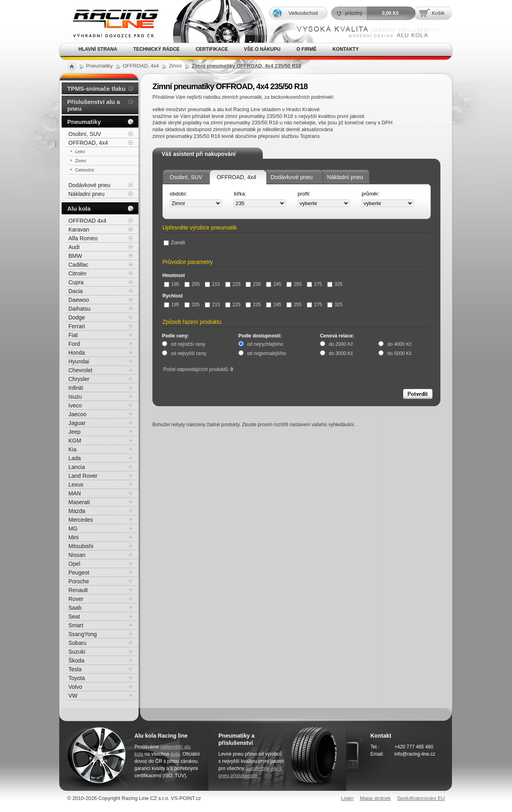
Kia (72, 449)
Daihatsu (79, 309)
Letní (80, 152)
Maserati (79, 502)
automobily (257, 768)
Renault (78, 590)
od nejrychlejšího (265, 344)
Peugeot (79, 573)
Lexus (76, 485)
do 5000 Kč (399, 353)
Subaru (77, 643)
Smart (76, 625)
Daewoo (79, 300)
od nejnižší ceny (188, 344)
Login (347, 798)
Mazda (77, 511)
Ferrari (77, 326)
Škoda (76, 660)
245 (274, 284)
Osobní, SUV (186, 177)
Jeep (74, 432)
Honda (77, 353)
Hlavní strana (98, 49)
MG (73, 529)
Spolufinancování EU (421, 798)
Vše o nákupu (262, 49)
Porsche (79, 581)
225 (233, 284)
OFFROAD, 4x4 (237, 177)
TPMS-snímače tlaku (96, 89)
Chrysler (79, 379)
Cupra (76, 282)
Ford (74, 344)
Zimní (81, 161)
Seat (74, 616)
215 (212, 284)
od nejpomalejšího (267, 353)
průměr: (371, 194)
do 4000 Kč (399, 344)
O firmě (306, 49)
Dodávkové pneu (292, 177)
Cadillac (78, 265)
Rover (76, 599)
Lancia (77, 467)
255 (294, 284)
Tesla (75, 669)
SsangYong (83, 634)
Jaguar (77, 423)
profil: (304, 194)
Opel (74, 564)
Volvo (75, 687)
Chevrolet (80, 370)
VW (73, 696)
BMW (75, 256)
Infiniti (76, 388)
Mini (74, 537)
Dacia (76, 291)
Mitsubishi (81, 546)
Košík (438, 13)
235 (253, 284)
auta (175, 754)
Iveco (75, 405)
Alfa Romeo (83, 238)
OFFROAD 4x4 (87, 221)
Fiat (73, 335)
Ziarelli (174, 243)
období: (178, 194)
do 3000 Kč (341, 353)
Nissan (77, 555)
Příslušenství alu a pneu (94, 105)
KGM (75, 441)
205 (192, 284)
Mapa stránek (375, 798)
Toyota (77, 678)
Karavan (79, 229)
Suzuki (77, 652)
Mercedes (81, 520)
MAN (75, 493)
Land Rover (83, 476)
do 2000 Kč (341, 344)
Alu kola (79, 208)
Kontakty (346, 49)
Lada (75, 458)
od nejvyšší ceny (189, 353)
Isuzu (75, 397)
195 (172, 284)
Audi (74, 247)
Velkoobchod (303, 13)
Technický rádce (156, 49)
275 (314, 284)
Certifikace (212, 49)
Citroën (77, 273)
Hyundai (79, 361)
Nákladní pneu (345, 177)
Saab (75, 608)
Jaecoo (77, 414)
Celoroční (85, 170)
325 (335, 284)
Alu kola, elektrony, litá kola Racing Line (110, 21)
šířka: (240, 194)
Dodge (77, 317)
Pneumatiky (84, 122)
